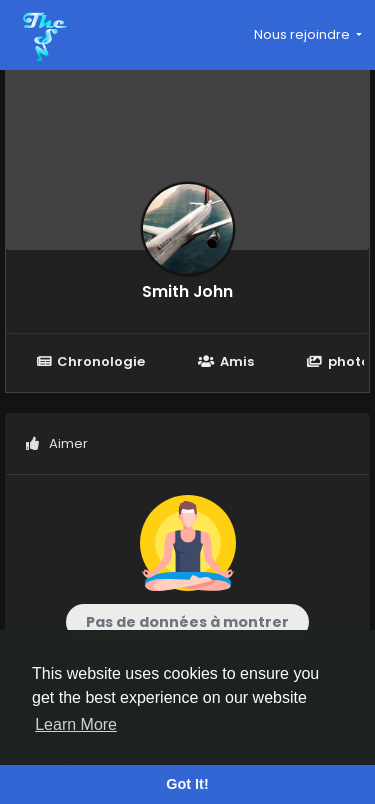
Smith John (187, 291)
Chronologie (90, 361)
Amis (225, 361)
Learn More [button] (76, 724)
